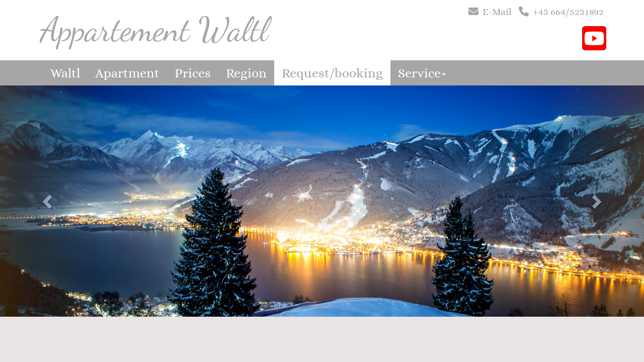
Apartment (127, 73)
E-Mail (497, 12)
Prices (193, 73)
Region (246, 73)
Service (422, 73)
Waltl (65, 73)
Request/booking (332, 73)
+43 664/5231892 (568, 12)
